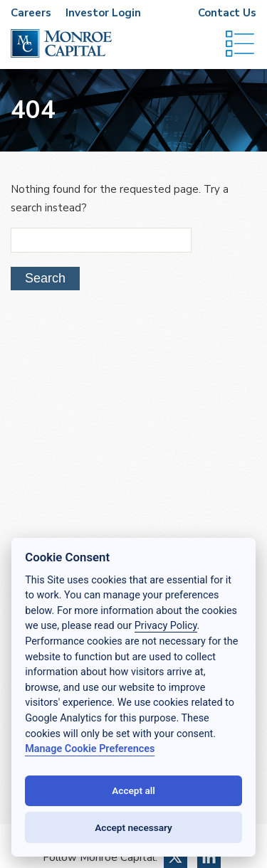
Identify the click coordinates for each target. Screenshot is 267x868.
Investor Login (103, 13)
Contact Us (227, 13)
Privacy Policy (166, 626)
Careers (31, 13)
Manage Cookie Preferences (90, 749)
